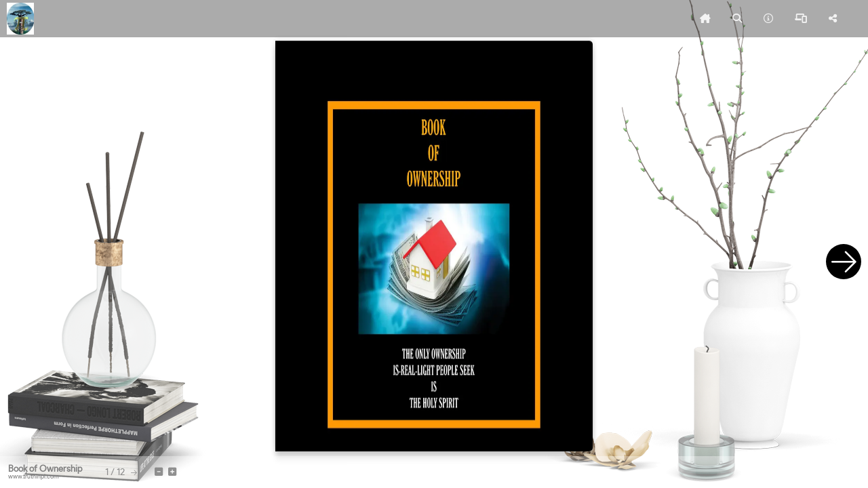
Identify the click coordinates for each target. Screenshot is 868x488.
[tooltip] (705, 19)
